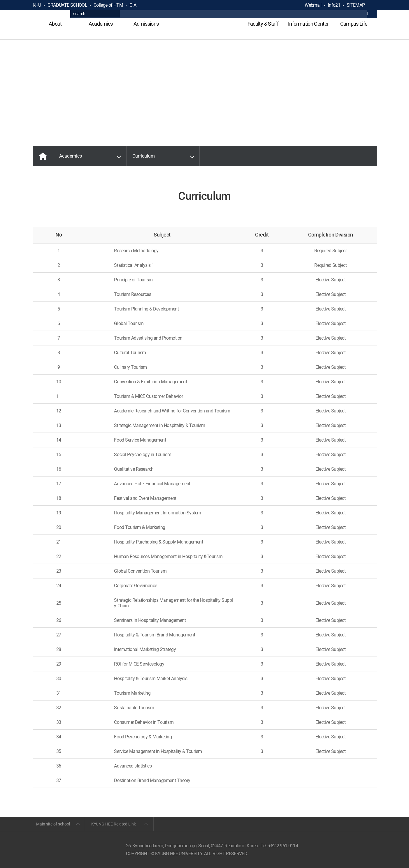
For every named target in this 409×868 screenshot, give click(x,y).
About (55, 24)
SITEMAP (356, 5)
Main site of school (53, 824)
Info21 (334, 5)
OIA (133, 5)
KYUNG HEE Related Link (114, 824)
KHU (37, 5)
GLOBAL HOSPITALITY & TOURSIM (204, 27)
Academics (101, 24)
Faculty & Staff (263, 24)
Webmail (313, 5)
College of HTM (108, 5)
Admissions (146, 24)
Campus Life (354, 24)
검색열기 (372, 5)
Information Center (308, 24)
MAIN (43, 156)
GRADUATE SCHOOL (67, 5)
